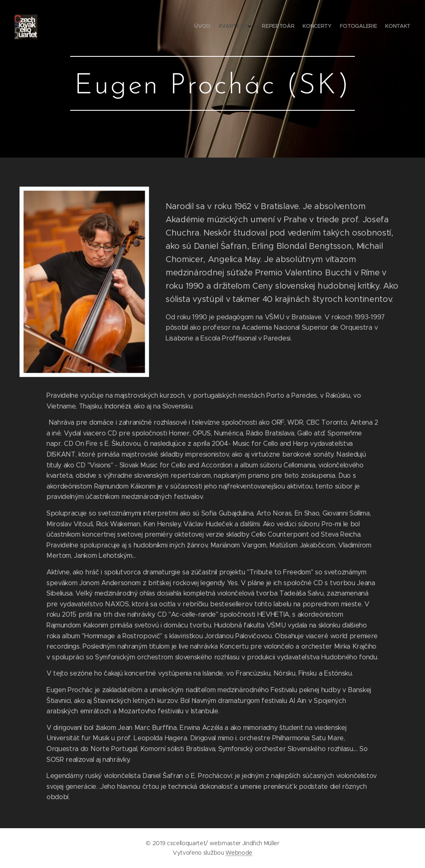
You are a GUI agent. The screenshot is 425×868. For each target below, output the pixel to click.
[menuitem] (364, 27)
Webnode (239, 853)
